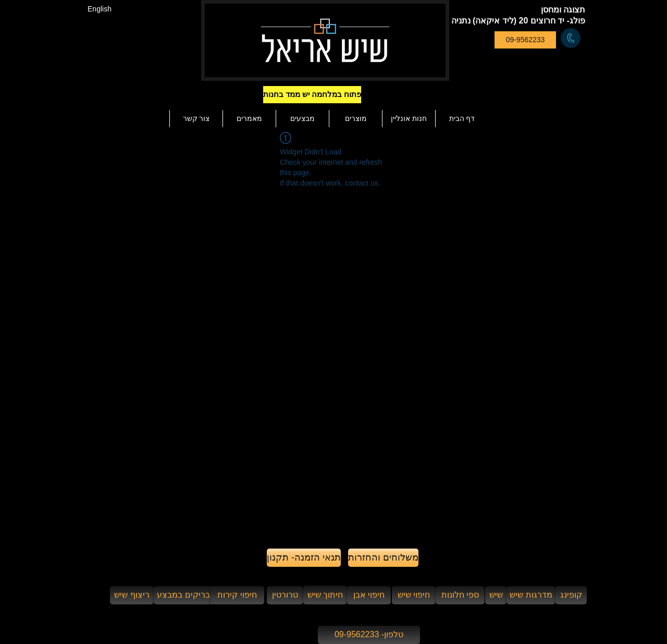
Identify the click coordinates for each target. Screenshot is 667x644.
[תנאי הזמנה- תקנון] (304, 558)
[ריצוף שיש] (132, 595)
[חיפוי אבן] (369, 595)
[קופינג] (571, 595)
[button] (330, 95)
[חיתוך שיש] (325, 595)
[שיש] (496, 595)
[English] (100, 9)
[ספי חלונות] (460, 595)
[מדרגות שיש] (531, 595)
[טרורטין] (285, 595)
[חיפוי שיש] (414, 595)
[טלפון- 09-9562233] (369, 635)
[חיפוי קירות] (237, 595)
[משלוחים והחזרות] (383, 558)
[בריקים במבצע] (183, 595)
